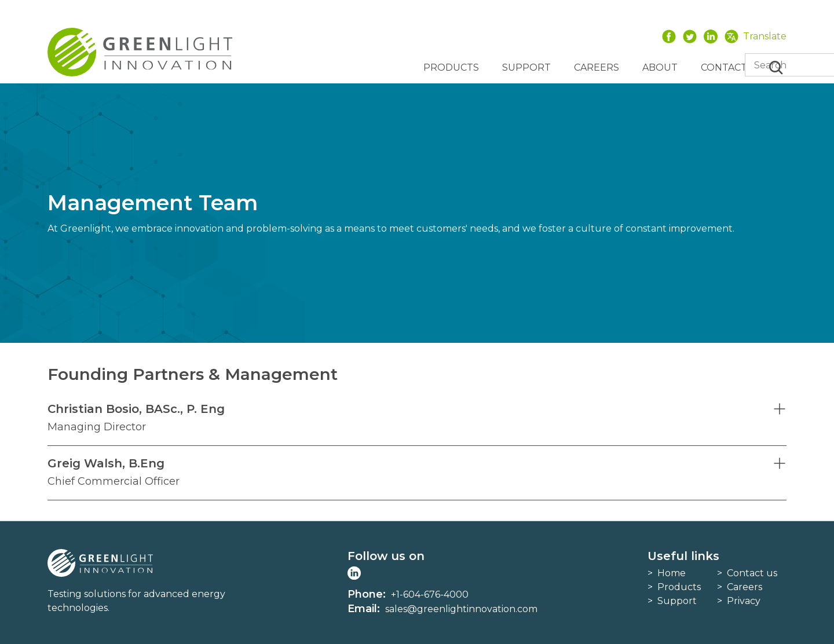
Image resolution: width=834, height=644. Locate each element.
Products (451, 67)
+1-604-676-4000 (430, 594)
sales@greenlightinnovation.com (461, 609)
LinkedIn (711, 36)
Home (672, 573)
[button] (417, 418)
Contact (724, 67)
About (660, 67)
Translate (765, 36)
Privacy (744, 601)
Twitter (690, 36)
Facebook (669, 36)
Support (526, 67)
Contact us (752, 573)
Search (776, 68)
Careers (597, 67)
